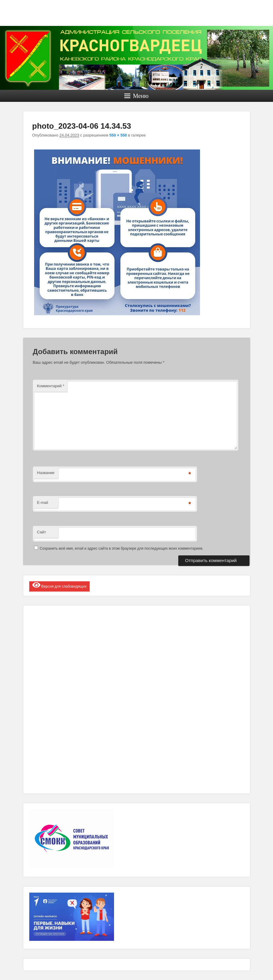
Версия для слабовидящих (59, 585)
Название (46, 473)
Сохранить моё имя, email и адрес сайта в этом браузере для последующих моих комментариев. (122, 548)
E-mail (43, 503)
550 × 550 (118, 135)
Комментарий (51, 386)
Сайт (42, 532)
